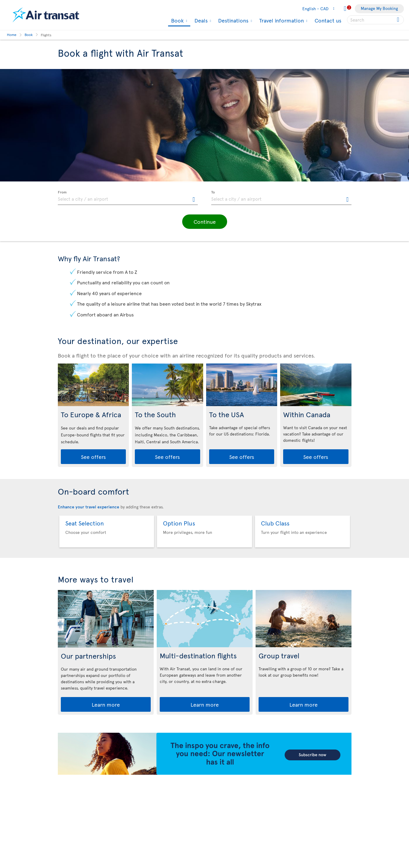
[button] (205, 222)
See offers (93, 457)
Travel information (281, 20)
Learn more (106, 704)
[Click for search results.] (399, 20)
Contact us (328, 20)
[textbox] (128, 198)
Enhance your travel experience (89, 507)
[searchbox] (375, 20)
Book (177, 21)
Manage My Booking (379, 8)
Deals (200, 20)
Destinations (233, 20)
